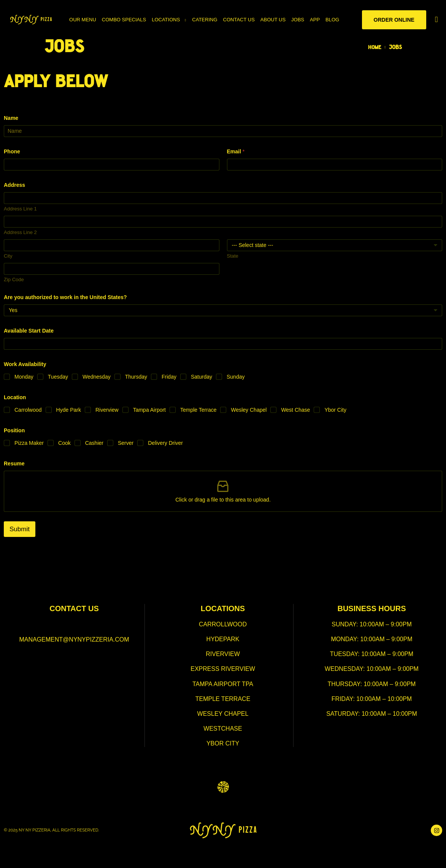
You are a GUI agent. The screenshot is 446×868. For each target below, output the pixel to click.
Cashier (94, 443)
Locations (166, 20)
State (233, 256)
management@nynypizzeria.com (74, 639)
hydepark (223, 639)
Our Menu (83, 20)
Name (11, 118)
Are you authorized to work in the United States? (65, 297)
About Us (273, 20)
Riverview (107, 410)
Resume (14, 463)
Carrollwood (223, 624)
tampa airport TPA (223, 684)
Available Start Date (29, 331)
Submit (20, 529)
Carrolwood (28, 410)
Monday (24, 377)
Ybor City (335, 410)
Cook (64, 443)
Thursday (136, 377)
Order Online (394, 20)
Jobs (298, 20)
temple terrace (223, 699)
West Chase (295, 410)
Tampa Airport (149, 410)
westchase (223, 729)
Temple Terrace (198, 410)
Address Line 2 (20, 232)
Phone (12, 151)
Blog (332, 20)
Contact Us (239, 20)
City (8, 256)
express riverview (223, 669)
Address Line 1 (20, 209)
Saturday (202, 377)
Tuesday (58, 377)
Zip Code (14, 280)
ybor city (223, 743)
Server (126, 443)
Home (374, 48)
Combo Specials (124, 20)
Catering (205, 20)
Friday (169, 377)
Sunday (236, 377)
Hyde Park (69, 410)
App (315, 20)
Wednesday (97, 377)
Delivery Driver (165, 443)
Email (236, 151)
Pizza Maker (29, 443)
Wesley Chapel (249, 410)
